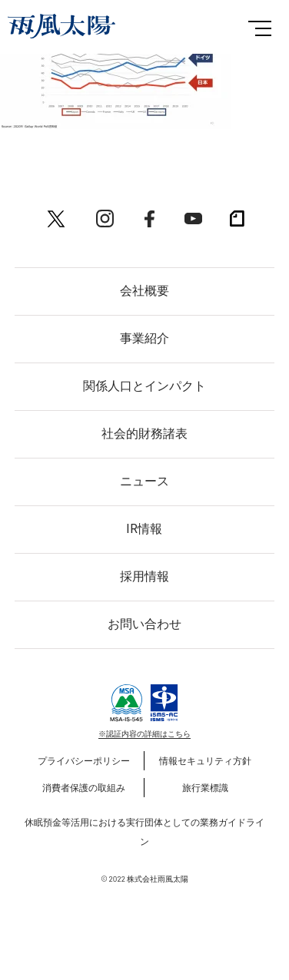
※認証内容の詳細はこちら (144, 733)
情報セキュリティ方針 (205, 760)
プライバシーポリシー (84, 760)
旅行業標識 (205, 787)
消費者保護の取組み (84, 787)
